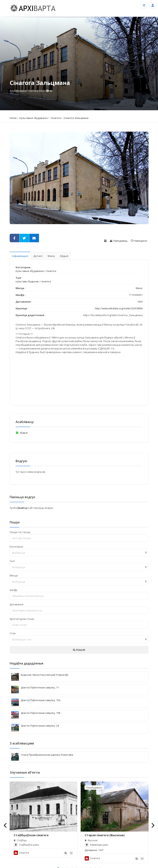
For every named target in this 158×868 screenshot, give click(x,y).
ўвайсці (23, 508)
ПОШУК (79, 650)
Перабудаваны (94, 788)
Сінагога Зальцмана (76, 118)
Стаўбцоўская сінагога (31, 835)
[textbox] (79, 553)
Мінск (139, 288)
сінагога (46, 281)
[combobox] (79, 553)
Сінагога (56, 118)
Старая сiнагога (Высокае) (105, 835)
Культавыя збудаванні (34, 118)
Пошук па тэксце (20, 532)
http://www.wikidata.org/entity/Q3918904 (119, 308)
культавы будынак (27, 281)
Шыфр (14, 590)
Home (13, 118)
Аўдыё (24, 433)
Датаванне (17, 604)
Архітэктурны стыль (22, 619)
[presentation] (5, 825)
